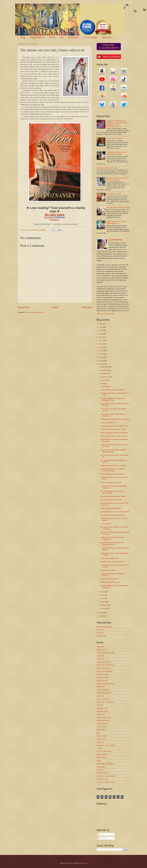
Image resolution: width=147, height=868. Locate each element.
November (105, 370)
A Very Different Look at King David (113, 390)
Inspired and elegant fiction (110, 558)
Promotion (74, 37)
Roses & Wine (102, 736)
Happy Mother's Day (104, 718)
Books (52, 37)
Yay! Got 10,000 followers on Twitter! (113, 496)
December (105, 367)
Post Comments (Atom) (35, 312)
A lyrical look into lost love (109, 579)
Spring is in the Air (103, 677)
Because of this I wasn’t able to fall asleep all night (117, 179)
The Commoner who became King (112, 474)
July (102, 384)
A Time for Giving (103, 711)
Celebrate (100, 742)
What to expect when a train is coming (114, 436)
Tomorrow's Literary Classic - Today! (113, 429)
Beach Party (101, 730)
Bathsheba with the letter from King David (115, 419)
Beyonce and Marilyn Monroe (107, 168)
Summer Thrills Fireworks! (106, 684)
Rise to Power (102, 758)
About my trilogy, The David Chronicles (114, 433)
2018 (101, 351)
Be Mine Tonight (102, 674)
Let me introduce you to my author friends (115, 512)
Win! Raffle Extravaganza (105, 764)
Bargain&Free (37, 37)
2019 (101, 347)
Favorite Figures (102, 773)
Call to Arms (101, 714)
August (104, 380)
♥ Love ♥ (100, 770)
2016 (101, 357)
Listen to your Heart (103, 699)
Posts (101, 834)
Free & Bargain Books (104, 627)
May (103, 595)
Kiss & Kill (100, 696)
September (105, 377)
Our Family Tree (102, 779)
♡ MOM (99, 748)
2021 (101, 341)
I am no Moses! (106, 524)
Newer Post (23, 307)
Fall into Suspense (103, 690)
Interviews (107, 37)
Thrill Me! (100, 705)
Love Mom (100, 656)
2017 (101, 354)
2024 (101, 330)
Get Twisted (101, 767)
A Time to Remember (104, 751)
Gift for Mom (101, 687)
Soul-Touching (106, 386)
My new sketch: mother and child (118, 208)
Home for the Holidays (104, 671)
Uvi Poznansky (117, 240)
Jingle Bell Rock (102, 680)
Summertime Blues (103, 668)
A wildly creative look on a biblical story (114, 426)
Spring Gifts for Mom (104, 662)
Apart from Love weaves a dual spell (113, 466)
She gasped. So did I (114, 194)
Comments (103, 838)
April (103, 598)
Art (62, 37)
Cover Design (91, 37)
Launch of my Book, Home (106, 782)
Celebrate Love (102, 708)
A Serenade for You (103, 721)
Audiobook (55, 220)
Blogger (84, 863)
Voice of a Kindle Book (108, 423)
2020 (101, 344)
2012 (101, 616)
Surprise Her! (101, 650)
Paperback (49, 218)
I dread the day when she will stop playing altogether (117, 153)
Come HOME (101, 739)
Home (55, 307)
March (103, 602)
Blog (23, 37)
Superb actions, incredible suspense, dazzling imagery (113, 451)
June (103, 592)
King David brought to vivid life (111, 500)
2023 (101, 334)
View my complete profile (105, 314)
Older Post (87, 307)
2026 (101, 324)
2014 (101, 364)
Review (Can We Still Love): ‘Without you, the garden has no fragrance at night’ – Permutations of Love (118, 124)
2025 (101, 327)
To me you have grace (114, 138)
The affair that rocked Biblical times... (113, 515)
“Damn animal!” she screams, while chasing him (117, 222)
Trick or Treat (101, 727)
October (104, 374)
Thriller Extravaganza (104, 693)
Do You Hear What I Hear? (106, 665)
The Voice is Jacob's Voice (106, 776)
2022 (101, 337)
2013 (101, 613)
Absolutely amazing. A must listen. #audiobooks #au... (112, 470)
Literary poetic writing (108, 570)
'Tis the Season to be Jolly (106, 653)
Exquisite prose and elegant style (112, 562)
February (104, 605)
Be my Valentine (102, 754)
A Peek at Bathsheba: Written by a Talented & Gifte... (112, 399)
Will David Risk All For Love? (111, 582)
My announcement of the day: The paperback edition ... (112, 544)
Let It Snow (101, 659)
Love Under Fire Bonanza (106, 702)
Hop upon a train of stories (106, 745)
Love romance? (102, 724)
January (104, 608)
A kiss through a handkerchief (111, 508)
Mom (98, 733)
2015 (101, 361)
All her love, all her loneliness (111, 483)
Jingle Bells (101, 647)
